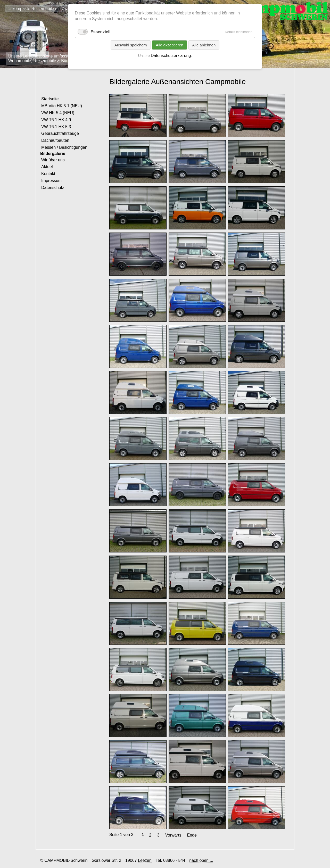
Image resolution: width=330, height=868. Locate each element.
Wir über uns (53, 160)
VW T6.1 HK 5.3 (56, 127)
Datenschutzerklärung (171, 56)
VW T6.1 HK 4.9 (56, 120)
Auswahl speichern (131, 45)
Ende (192, 835)
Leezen (145, 860)
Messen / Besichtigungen (64, 147)
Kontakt (48, 174)
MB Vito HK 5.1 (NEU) (62, 106)
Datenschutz (53, 188)
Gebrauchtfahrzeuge (60, 133)
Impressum (51, 181)
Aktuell (47, 167)
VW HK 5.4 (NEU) (58, 113)
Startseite (50, 99)
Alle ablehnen (204, 45)
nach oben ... (201, 860)
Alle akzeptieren (170, 45)
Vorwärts (173, 835)
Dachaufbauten (55, 140)
